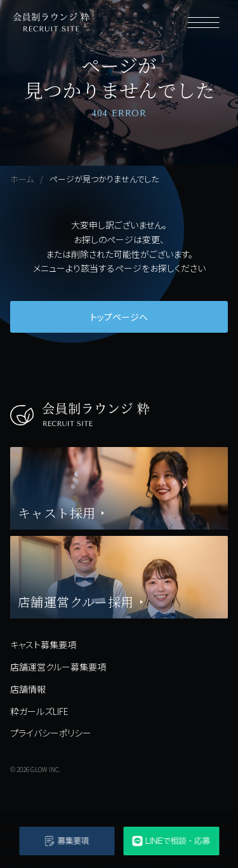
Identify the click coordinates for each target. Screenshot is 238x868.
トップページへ (119, 317)
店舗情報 (28, 689)
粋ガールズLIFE (39, 711)
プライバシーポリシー (51, 733)
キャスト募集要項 (43, 644)
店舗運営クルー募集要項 (58, 667)
